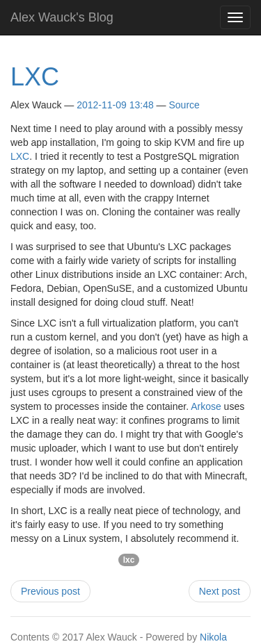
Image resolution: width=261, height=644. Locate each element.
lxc (129, 560)
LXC (35, 77)
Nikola (213, 637)
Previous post (50, 591)
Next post (220, 591)
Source (184, 105)
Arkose (206, 406)
